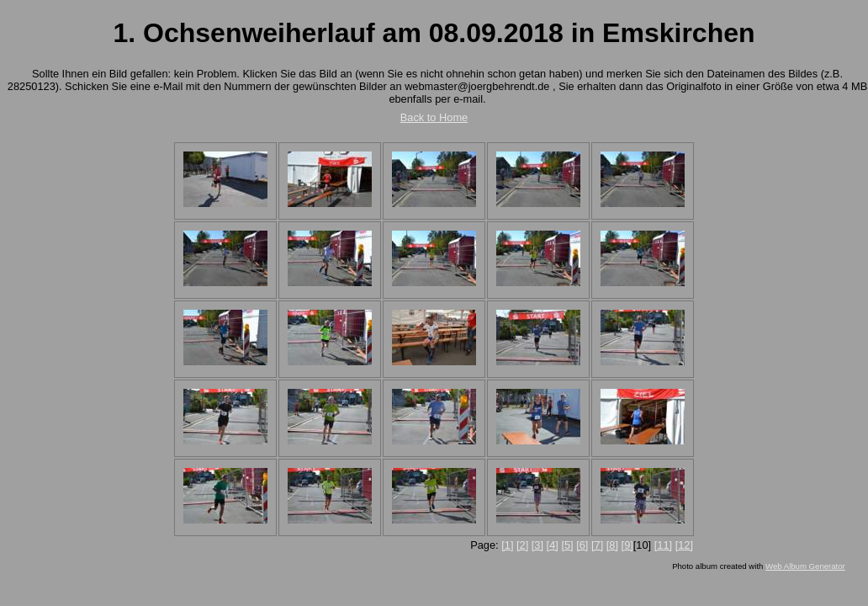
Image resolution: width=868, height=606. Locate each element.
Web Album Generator (805, 566)
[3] (537, 545)
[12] (684, 545)
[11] (663, 545)
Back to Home (434, 117)
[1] (507, 545)
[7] (597, 545)
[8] (612, 545)
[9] (627, 545)
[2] (522, 545)
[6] (582, 545)
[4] (553, 545)
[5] (567, 545)
